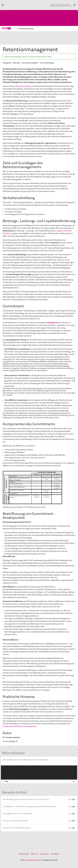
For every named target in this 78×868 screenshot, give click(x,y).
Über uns (34, 854)
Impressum (44, 854)
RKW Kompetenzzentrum (30, 860)
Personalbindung (47, 63)
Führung (16, 63)
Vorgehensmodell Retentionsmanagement (19, 726)
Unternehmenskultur (30, 63)
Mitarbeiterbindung (24, 86)
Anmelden (55, 854)
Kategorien (7, 63)
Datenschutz (24, 854)
